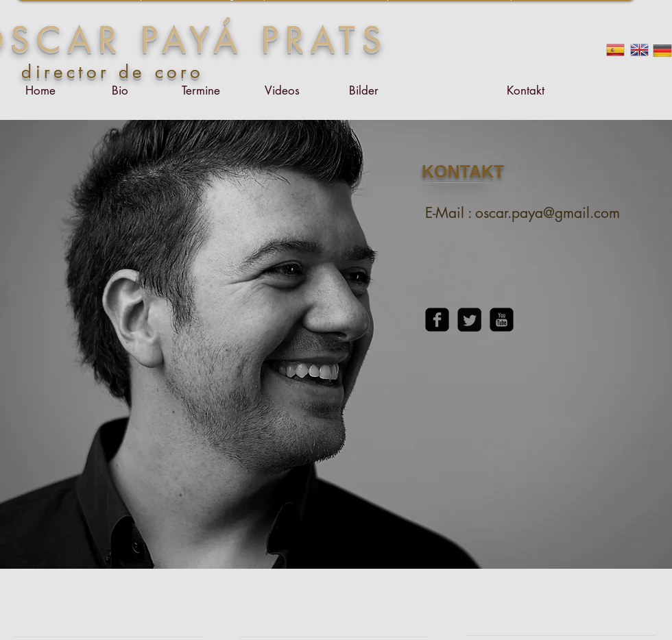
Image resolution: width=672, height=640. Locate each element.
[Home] (40, 91)
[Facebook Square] (437, 320)
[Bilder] (363, 91)
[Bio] (120, 91)
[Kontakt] (525, 91)
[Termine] (201, 91)
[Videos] (282, 91)
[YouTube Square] (502, 320)
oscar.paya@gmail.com (548, 213)
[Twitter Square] (469, 320)
